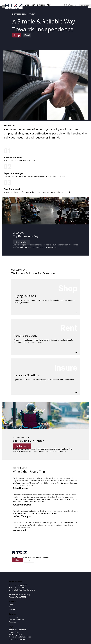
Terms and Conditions (17, 630)
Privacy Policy (14, 632)
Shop (27, 5)
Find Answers (22, 446)
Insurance (41, 5)
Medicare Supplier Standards (20, 637)
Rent (33, 5)
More (49, 5)
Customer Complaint (17, 639)
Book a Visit (21, 242)
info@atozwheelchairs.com (24, 590)
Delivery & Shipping (16, 620)
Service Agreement (16, 634)
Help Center (85, 6)
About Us (13, 622)
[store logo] (14, 6)
